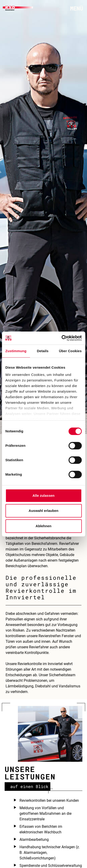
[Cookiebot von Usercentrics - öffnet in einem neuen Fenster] (62, 338)
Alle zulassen (43, 495)
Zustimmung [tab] (16, 351)
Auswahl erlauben (43, 511)
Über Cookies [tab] (70, 351)
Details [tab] (43, 351)
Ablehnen (43, 526)
